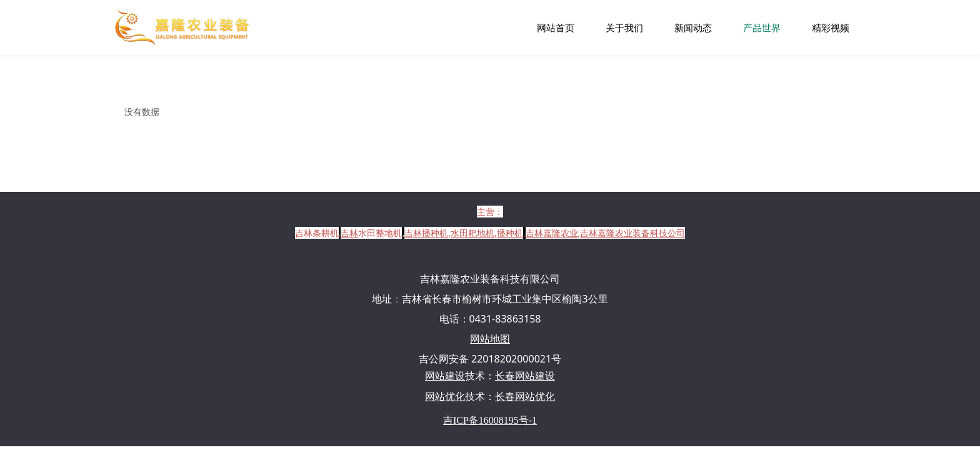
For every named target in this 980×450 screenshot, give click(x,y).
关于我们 (624, 27)
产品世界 (762, 27)
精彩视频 (831, 27)
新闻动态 (693, 27)
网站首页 (556, 27)
